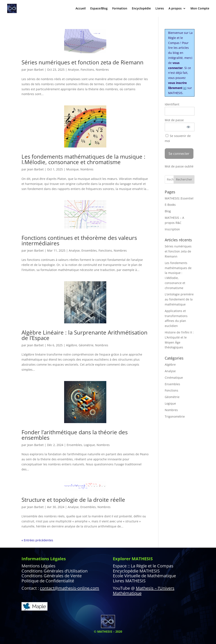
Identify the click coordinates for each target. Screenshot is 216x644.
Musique (72, 169)
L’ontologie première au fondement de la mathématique (179, 299)
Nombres (102, 70)
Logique (89, 445)
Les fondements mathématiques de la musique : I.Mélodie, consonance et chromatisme (83, 159)
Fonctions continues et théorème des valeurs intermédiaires (79, 240)
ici (185, 88)
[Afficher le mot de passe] (188, 127)
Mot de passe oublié (179, 166)
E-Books (170, 205)
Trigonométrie (175, 416)
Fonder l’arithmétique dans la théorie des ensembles (75, 435)
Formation (120, 9)
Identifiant (172, 104)
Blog (168, 211)
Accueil (81, 9)
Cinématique (174, 378)
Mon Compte (200, 9)
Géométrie (86, 345)
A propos (175, 9)
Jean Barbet (35, 70)
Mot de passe (174, 120)
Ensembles (89, 250)
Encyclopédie (141, 9)
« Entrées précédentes (37, 540)
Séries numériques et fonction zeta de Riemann (82, 62)
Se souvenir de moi (178, 138)
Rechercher (184, 179)
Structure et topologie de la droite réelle (73, 500)
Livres (160, 9)
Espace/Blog (99, 9)
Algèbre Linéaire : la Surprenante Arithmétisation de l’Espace (84, 335)
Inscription (172, 229)
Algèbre (72, 345)
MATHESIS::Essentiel (179, 198)
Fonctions (87, 70)
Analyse (73, 70)
